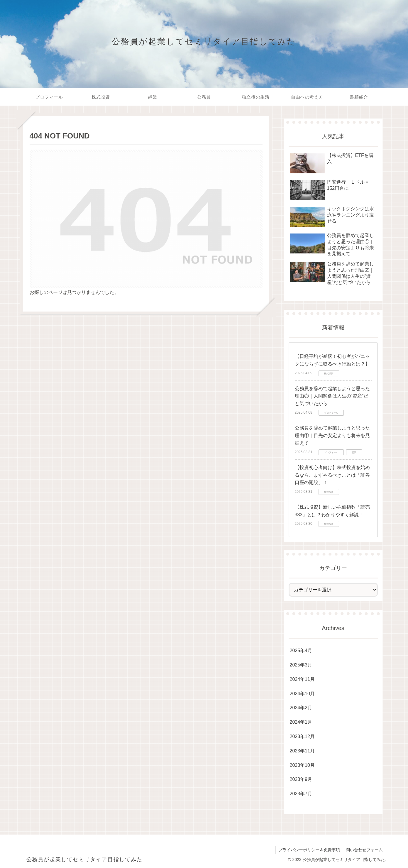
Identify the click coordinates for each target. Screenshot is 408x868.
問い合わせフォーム (364, 850)
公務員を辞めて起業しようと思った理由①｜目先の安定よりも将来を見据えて (332, 435)
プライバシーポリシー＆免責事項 (309, 850)
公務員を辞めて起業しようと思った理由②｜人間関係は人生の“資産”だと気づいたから (332, 396)
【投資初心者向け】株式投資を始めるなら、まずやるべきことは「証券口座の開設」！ (332, 475)
